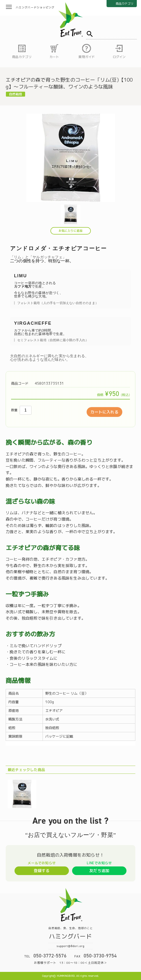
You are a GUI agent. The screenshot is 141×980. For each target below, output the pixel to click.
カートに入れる (104, 412)
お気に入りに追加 (71, 231)
